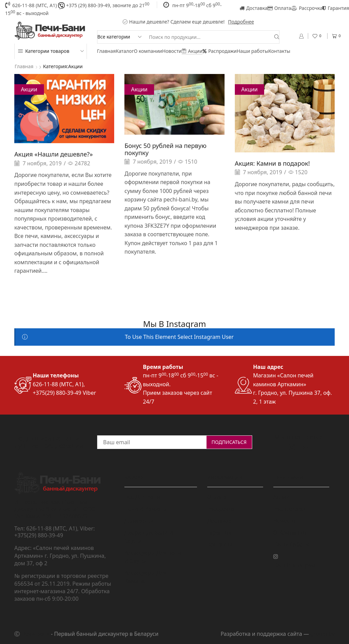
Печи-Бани (35, 634)
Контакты (279, 51)
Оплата (279, 8)
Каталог (125, 51)
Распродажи (219, 51)
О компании (148, 51)
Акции (192, 51)
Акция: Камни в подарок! (272, 163)
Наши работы (252, 51)
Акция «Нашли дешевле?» (54, 154)
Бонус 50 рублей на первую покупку (165, 149)
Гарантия (336, 8)
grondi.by (323, 634)
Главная (107, 51)
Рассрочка (307, 8)
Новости (172, 51)
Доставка (254, 8)
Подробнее (241, 22)
